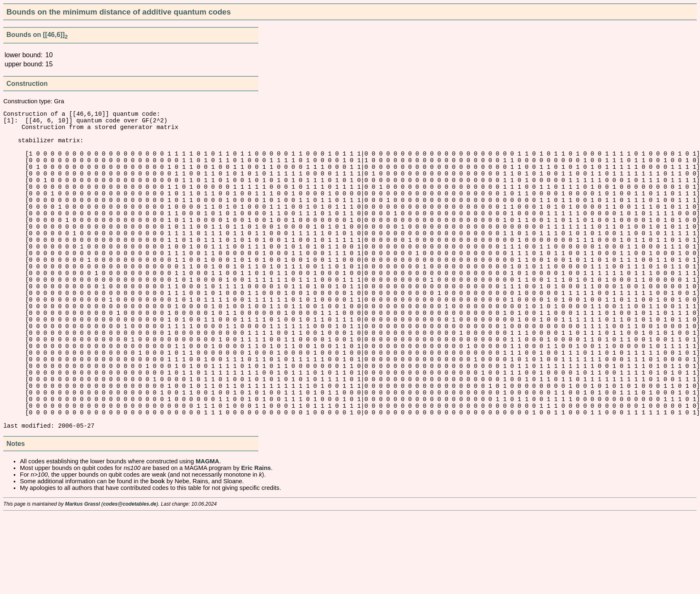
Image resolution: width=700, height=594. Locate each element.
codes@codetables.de (130, 584)
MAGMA (208, 541)
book (158, 561)
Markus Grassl (83, 584)
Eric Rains (256, 548)
